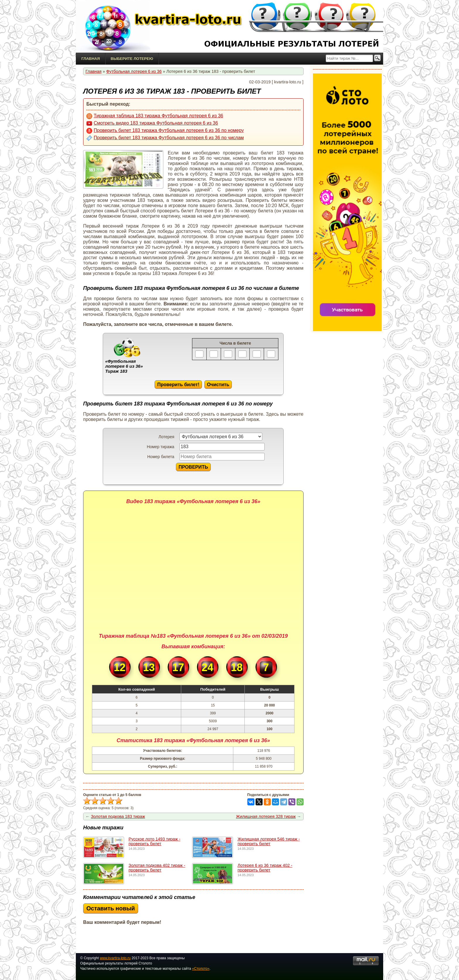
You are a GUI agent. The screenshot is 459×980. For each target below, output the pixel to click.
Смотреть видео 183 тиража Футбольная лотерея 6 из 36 (152, 123)
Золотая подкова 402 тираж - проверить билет (157, 868)
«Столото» (201, 969)
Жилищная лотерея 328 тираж (266, 816)
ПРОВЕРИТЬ (193, 467)
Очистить (218, 384)
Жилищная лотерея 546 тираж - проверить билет (269, 841)
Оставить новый (111, 908)
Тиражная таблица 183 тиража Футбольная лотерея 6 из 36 (155, 116)
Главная (91, 59)
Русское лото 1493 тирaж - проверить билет (154, 841)
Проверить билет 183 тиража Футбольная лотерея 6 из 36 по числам (165, 138)
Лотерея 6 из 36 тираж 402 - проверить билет (265, 868)
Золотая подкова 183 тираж (118, 816)
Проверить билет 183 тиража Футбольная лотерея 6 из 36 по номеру (165, 131)
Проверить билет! (178, 384)
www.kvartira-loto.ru (115, 958)
